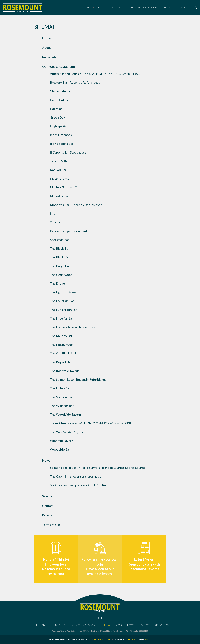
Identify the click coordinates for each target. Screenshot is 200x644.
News (167, 8)
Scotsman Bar (60, 240)
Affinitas (148, 639)
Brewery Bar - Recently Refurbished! (76, 82)
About (101, 8)
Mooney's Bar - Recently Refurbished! (77, 205)
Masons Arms (59, 178)
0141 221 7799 (162, 625)
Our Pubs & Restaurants (143, 8)
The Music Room (62, 344)
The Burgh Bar (60, 266)
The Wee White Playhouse (69, 432)
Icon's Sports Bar (62, 144)
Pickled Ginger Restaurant (69, 231)
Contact (182, 8)
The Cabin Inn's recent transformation (77, 476)
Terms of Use (51, 525)
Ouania (55, 222)
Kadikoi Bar (58, 170)
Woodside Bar (60, 449)
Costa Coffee (59, 100)
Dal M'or (56, 109)
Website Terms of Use (101, 639)
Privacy (47, 515)
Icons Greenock (61, 135)
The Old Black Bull (63, 353)
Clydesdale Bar (61, 91)
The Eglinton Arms (63, 292)
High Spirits (58, 126)
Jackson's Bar (59, 161)
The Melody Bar (61, 336)
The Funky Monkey (63, 310)
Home (87, 8)
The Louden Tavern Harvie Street (73, 327)
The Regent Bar (61, 362)
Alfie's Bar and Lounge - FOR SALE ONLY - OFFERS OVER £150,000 (97, 74)
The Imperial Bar (62, 318)
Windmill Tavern (62, 441)
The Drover (58, 283)
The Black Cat (60, 257)
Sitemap (48, 496)
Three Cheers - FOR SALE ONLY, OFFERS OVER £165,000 (90, 423)
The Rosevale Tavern (65, 371)
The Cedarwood (61, 275)
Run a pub (117, 8)
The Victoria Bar (62, 397)
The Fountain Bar (62, 301)
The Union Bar (60, 388)
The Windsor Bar (62, 406)
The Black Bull (60, 248)
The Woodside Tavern (65, 414)
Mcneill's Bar (59, 196)
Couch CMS (130, 639)
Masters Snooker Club (66, 187)
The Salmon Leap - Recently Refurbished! (79, 379)
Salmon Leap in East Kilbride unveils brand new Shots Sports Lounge (98, 468)
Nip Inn (55, 213)
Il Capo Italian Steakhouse (68, 152)
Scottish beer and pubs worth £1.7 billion (79, 485)
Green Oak (58, 117)
